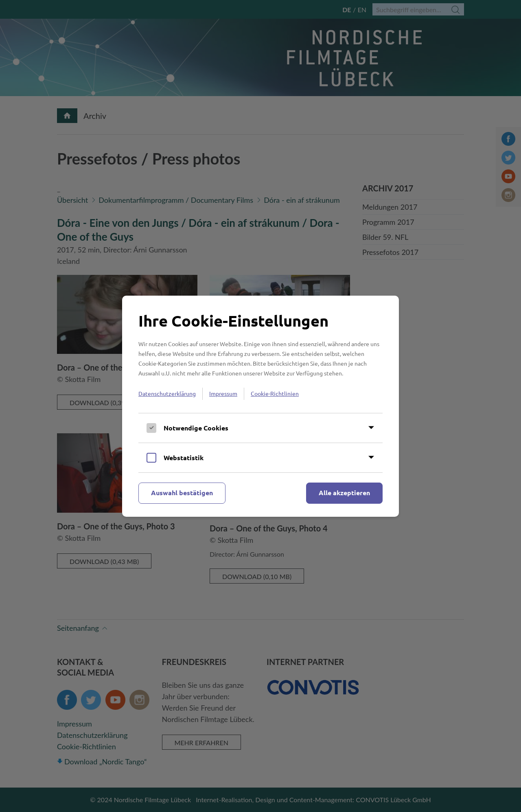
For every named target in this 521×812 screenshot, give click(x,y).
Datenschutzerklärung (167, 393)
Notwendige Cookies (196, 428)
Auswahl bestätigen (182, 493)
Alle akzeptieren (344, 493)
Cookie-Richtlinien (275, 393)
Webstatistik (184, 458)
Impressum (223, 393)
